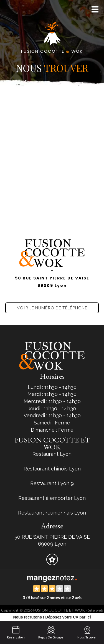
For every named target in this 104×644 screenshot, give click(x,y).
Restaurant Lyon (52, 454)
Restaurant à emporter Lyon (52, 498)
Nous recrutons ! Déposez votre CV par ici (52, 617)
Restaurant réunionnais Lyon (52, 513)
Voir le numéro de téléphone (52, 308)
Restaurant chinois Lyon (52, 469)
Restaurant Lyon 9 (52, 483)
